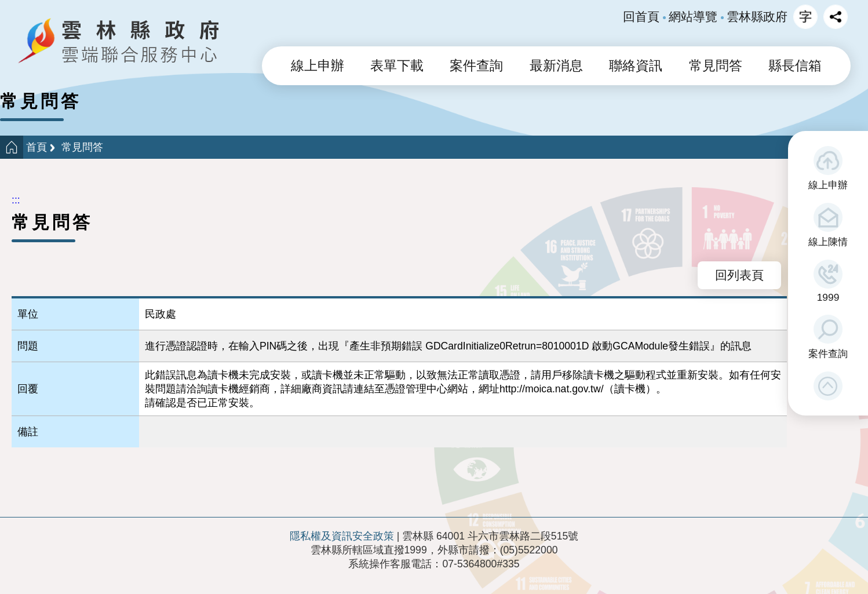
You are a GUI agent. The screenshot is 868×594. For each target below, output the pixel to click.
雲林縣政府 (757, 17)
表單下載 (397, 65)
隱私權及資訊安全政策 (342, 536)
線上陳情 (828, 242)
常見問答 (716, 65)
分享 (836, 17)
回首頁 (641, 17)
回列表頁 (739, 275)
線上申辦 (828, 185)
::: (16, 200)
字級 (805, 17)
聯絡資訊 (636, 65)
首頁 (37, 147)
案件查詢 (828, 354)
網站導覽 (693, 17)
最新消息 (556, 65)
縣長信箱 (795, 65)
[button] (828, 386)
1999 (828, 297)
